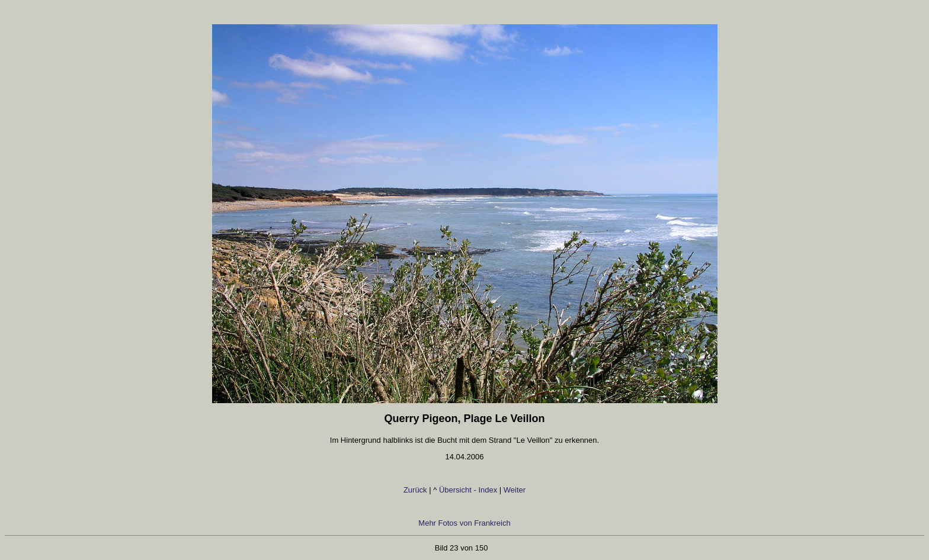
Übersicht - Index (468, 490)
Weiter (515, 490)
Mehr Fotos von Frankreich (464, 523)
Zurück (416, 490)
